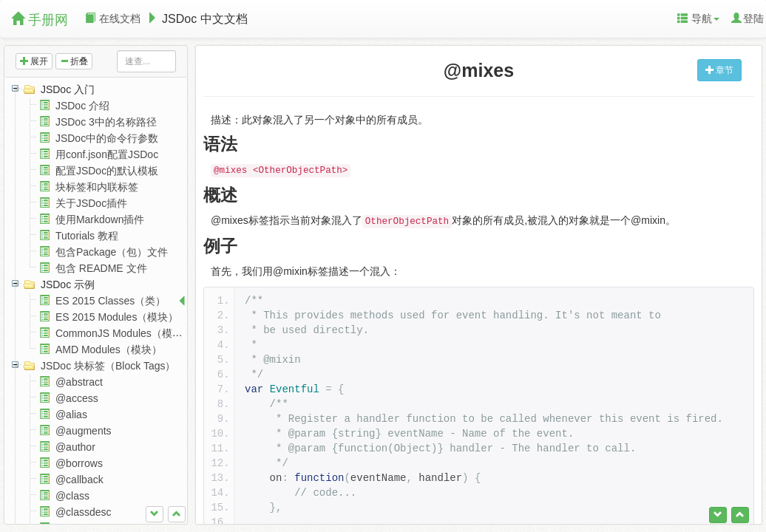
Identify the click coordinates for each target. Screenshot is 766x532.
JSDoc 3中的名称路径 (106, 122)
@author (75, 447)
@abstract (79, 382)
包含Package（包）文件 (112, 252)
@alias (71, 415)
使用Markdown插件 (100, 219)
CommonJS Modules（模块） (124, 333)
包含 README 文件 (101, 268)
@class (72, 496)
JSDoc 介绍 (82, 106)
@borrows (79, 463)
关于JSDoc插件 (91, 203)
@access (77, 398)
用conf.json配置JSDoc (107, 154)
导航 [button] (698, 18)
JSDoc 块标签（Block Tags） (108, 366)
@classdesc (84, 512)
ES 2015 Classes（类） (111, 301)
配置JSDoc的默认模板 (107, 171)
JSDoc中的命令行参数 (107, 138)
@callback (79, 480)
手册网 (40, 20)
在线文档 (113, 18)
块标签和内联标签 (97, 187)
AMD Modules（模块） (109, 349)
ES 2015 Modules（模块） (117, 317)
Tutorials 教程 (87, 236)
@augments (84, 431)
